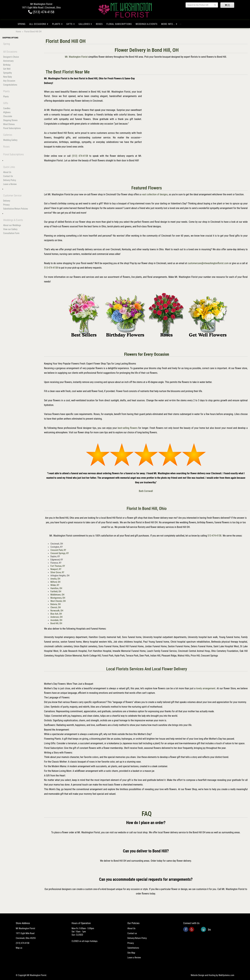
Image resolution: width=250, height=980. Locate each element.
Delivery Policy (10, 180)
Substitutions (133, 948)
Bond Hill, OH (56, 623)
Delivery (7, 201)
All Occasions (38, 24)
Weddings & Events (146, 24)
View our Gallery (10, 229)
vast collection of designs (155, 194)
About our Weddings (12, 225)
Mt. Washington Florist (76, 57)
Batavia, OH (55, 604)
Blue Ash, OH (56, 614)
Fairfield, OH (56, 591)
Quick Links (9, 167)
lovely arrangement (206, 688)
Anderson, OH (56, 617)
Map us (19, 948)
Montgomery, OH (58, 598)
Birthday (7, 65)
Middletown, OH (57, 595)
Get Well (7, 69)
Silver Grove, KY (57, 572)
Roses (99, 24)
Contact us (132, 933)
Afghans (7, 112)
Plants (56, 24)
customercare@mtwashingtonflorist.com (208, 263)
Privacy (6, 205)
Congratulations (10, 85)
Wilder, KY (55, 585)
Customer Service (12, 195)
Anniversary (8, 61)
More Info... (168, 24)
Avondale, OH (56, 620)
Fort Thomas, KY (58, 566)
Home (18, 32)
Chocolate (8, 116)
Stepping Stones (10, 120)
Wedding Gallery (10, 140)
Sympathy (7, 73)
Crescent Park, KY (58, 550)
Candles (7, 108)
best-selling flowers (128, 428)
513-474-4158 (51, 268)
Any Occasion (9, 81)
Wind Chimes (9, 124)
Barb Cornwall (146, 491)
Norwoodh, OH (57, 611)
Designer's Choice (11, 57)
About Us (7, 172)
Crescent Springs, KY (60, 553)
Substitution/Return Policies (16, 209)
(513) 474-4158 (41, 12)
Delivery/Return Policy (137, 938)
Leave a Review (10, 184)
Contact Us (8, 176)
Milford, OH (55, 582)
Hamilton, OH (56, 588)
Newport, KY (56, 569)
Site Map (131, 953)
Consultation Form (11, 233)
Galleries (84, 24)
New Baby (8, 77)
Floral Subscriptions (119, 24)
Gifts (70, 24)
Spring (22, 24)
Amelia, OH (55, 579)
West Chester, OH (58, 601)
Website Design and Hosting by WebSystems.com (212, 975)
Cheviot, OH (56, 607)
